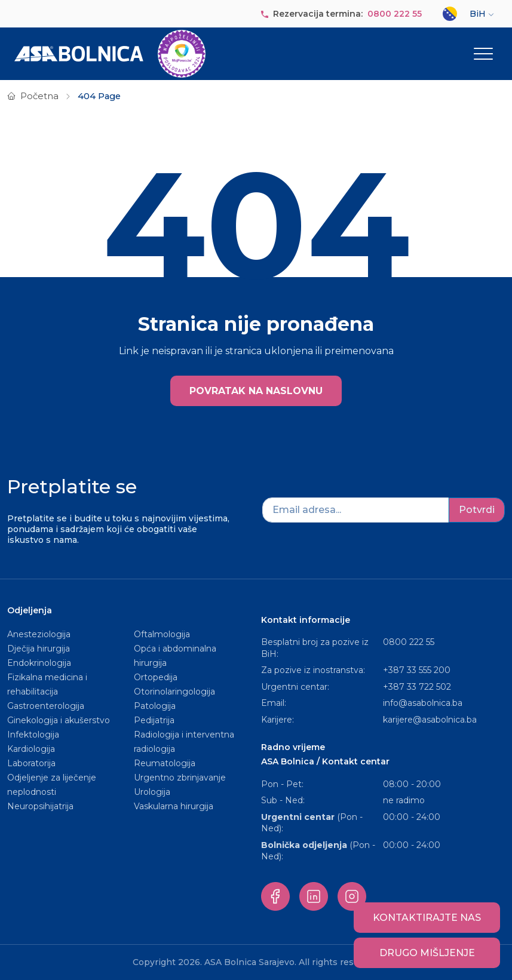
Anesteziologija (39, 634)
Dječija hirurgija (39, 649)
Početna (39, 96)
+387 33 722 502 (417, 687)
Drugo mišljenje (427, 953)
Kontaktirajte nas (427, 918)
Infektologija (33, 735)
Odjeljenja (30, 610)
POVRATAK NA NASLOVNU (256, 391)
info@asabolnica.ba (423, 703)
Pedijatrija (154, 720)
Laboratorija (31, 763)
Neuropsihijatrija (40, 806)
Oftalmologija (162, 634)
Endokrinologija (39, 663)
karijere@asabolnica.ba (430, 720)
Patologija (155, 706)
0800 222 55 (395, 14)
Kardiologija (31, 749)
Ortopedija (156, 677)
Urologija (152, 792)
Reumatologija (165, 763)
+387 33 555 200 (417, 670)
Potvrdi (477, 510)
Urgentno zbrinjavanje (180, 778)
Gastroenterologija (46, 706)
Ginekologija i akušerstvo (59, 720)
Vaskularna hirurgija (174, 806)
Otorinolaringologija (174, 692)
